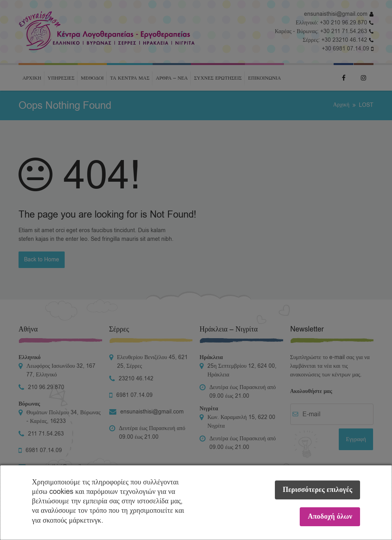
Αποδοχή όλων (330, 517)
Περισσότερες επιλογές (317, 490)
